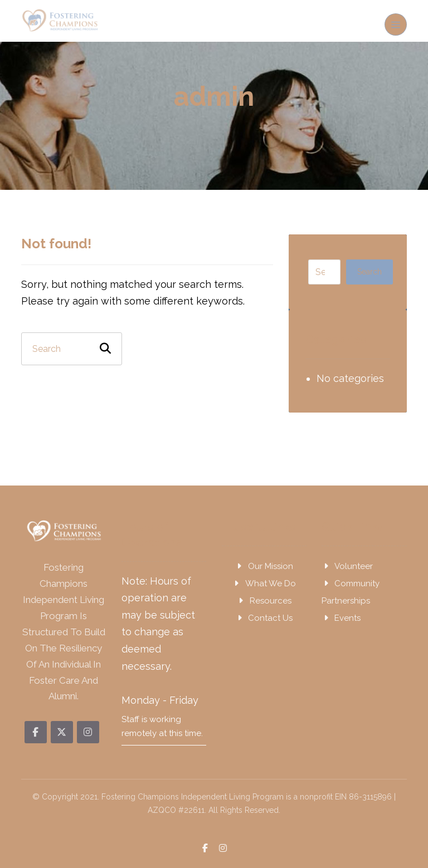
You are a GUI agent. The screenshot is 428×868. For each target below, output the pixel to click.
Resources (264, 601)
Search (369, 272)
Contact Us (264, 618)
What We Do (264, 583)
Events (341, 618)
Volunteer (347, 566)
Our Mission (264, 566)
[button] (36, 732)
